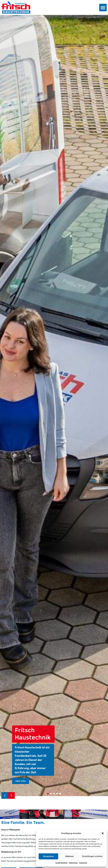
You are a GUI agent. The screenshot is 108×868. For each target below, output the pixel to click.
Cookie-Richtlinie (61, 863)
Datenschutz (73, 863)
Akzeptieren (48, 856)
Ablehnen (69, 856)
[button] (103, 833)
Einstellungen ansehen (92, 856)
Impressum (83, 863)
